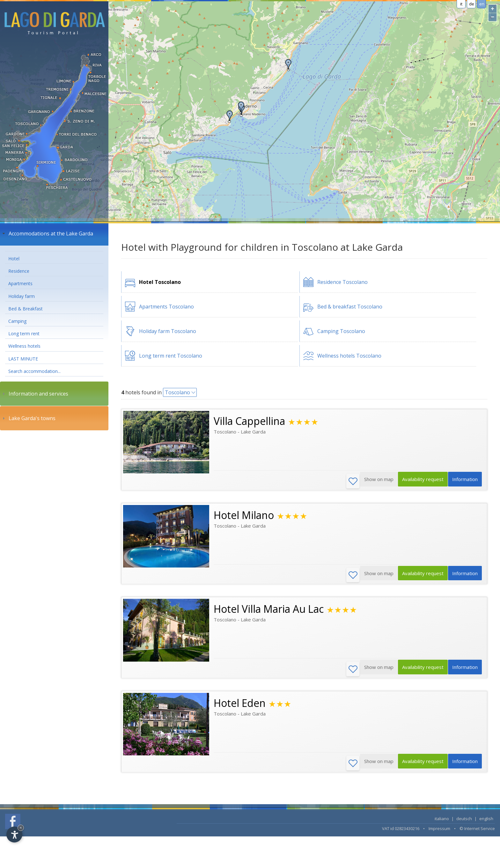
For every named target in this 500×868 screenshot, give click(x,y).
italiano (442, 821)
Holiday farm (22, 296)
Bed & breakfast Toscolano (350, 307)
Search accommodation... (34, 371)
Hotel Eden (240, 705)
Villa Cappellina (249, 421)
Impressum (439, 831)
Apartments (20, 283)
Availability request (418, 481)
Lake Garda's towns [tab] (28, 418)
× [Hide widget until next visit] (21, 828)
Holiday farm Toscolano (168, 331)
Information (464, 481)
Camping (17, 321)
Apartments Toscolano (166, 307)
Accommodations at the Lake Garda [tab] (47, 234)
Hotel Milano (244, 516)
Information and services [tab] (35, 394)
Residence (19, 271)
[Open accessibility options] (14, 835)
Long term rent (24, 334)
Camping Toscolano (341, 331)
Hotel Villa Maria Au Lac (269, 610)
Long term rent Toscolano (171, 356)
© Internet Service (477, 831)
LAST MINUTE (23, 359)
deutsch (464, 821)
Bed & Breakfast (26, 309)
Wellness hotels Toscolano (349, 356)
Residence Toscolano (342, 282)
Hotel (14, 259)
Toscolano (177, 392)
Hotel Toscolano (160, 282)
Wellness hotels (24, 346)
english (486, 821)
